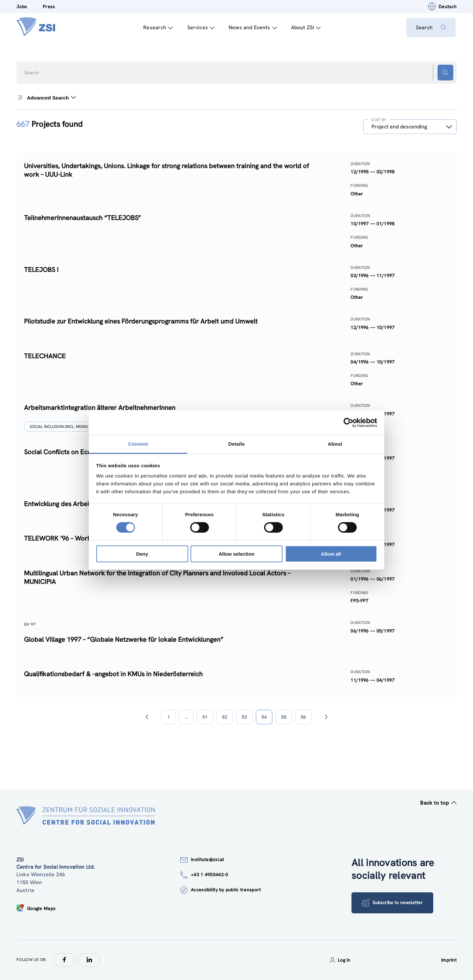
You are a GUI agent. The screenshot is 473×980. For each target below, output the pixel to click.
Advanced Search (46, 98)
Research (157, 27)
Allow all (331, 554)
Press (49, 7)
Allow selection (236, 554)
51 (205, 717)
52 (225, 717)
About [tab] (335, 444)
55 (284, 717)
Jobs (22, 7)
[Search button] (445, 73)
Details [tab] (236, 444)
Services (200, 27)
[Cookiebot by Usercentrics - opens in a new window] (348, 422)
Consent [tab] (138, 444)
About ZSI (305, 27)
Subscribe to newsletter (393, 903)
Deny (142, 554)
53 (244, 717)
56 (304, 717)
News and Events (252, 27)
